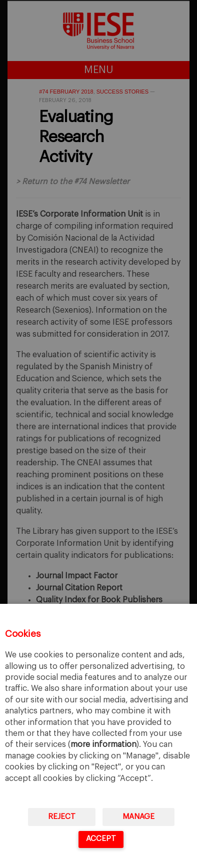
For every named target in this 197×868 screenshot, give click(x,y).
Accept (101, 839)
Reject (62, 817)
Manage (138, 817)
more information (103, 744)
